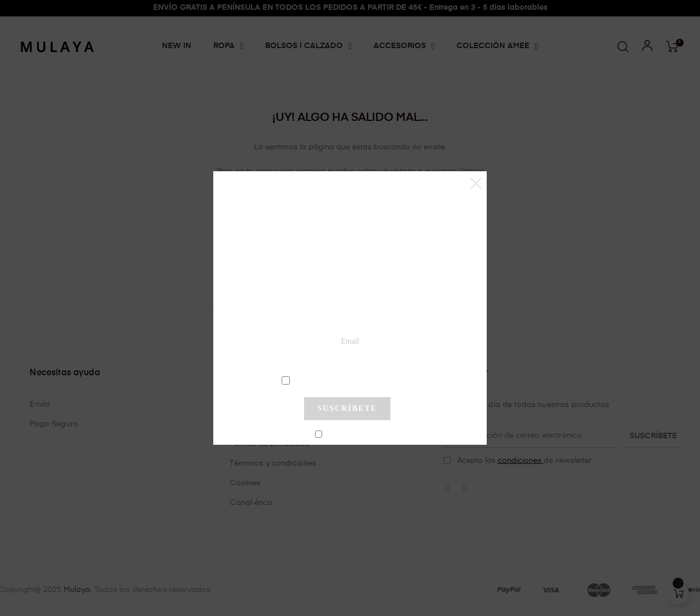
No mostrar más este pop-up (352, 434)
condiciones (349, 380)
